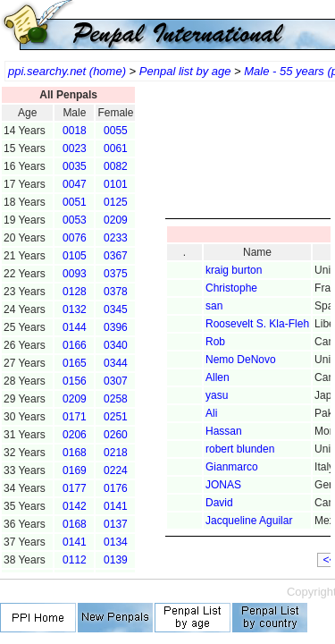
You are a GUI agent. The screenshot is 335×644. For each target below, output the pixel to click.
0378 (116, 292)
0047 (75, 184)
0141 (116, 506)
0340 (116, 345)
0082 (116, 166)
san (214, 306)
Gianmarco (232, 467)
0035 (75, 166)
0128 (75, 292)
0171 (75, 417)
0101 (116, 184)
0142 (75, 506)
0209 (116, 220)
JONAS (223, 485)
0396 (116, 327)
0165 (75, 363)
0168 (75, 453)
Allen (218, 377)
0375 (116, 274)
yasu (217, 395)
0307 (116, 381)
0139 (116, 560)
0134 (116, 542)
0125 (116, 202)
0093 (75, 274)
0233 (116, 238)
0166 (75, 345)
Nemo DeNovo (241, 360)
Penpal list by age (185, 71)
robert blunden (240, 449)
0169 (75, 470)
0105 (75, 256)
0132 (75, 309)
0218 (116, 453)
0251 (116, 417)
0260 (116, 435)
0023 (75, 148)
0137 (116, 524)
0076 (75, 238)
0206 (75, 435)
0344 (116, 363)
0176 (116, 488)
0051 (75, 202)
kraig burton (234, 270)
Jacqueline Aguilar (249, 521)
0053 (75, 220)
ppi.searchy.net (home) (67, 71)
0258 (116, 399)
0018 (75, 131)
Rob (215, 342)
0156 (75, 381)
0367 (116, 256)
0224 (116, 470)
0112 (75, 560)
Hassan (224, 431)
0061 (116, 148)
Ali (211, 413)
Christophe (231, 288)
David (219, 503)
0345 (116, 309)
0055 (116, 131)
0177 (75, 488)
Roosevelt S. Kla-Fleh (257, 324)
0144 (75, 327)
